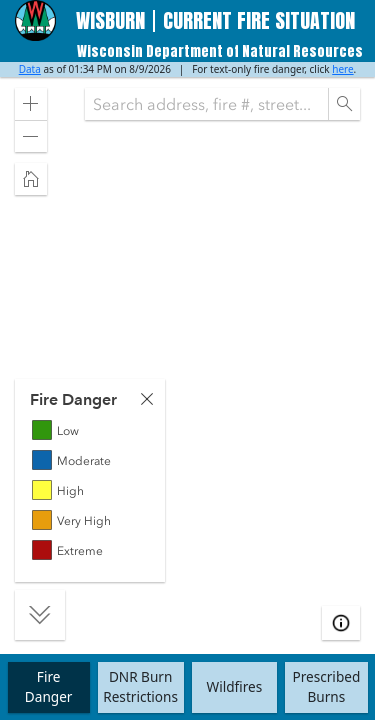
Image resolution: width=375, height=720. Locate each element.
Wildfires (235, 686)
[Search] (344, 104)
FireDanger (49, 686)
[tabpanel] (90, 480)
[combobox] (206, 104)
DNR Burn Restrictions (140, 686)
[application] (187, 358)
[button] (31, 104)
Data (30, 69)
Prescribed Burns (326, 686)
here (342, 69)
